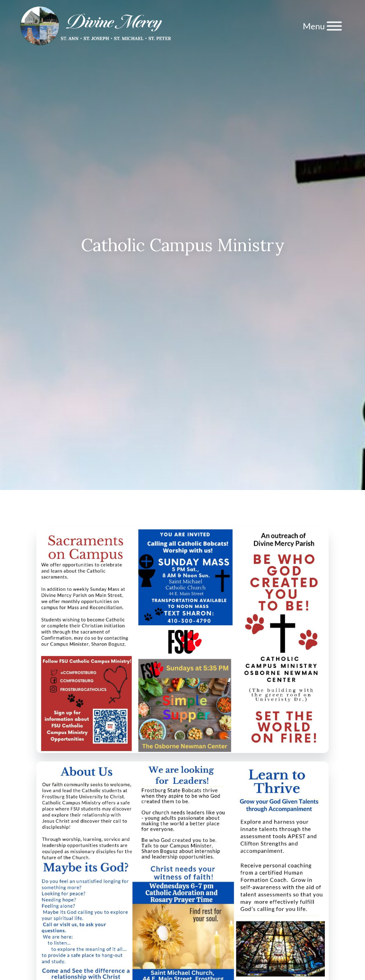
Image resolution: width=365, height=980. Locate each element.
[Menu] (334, 26)
